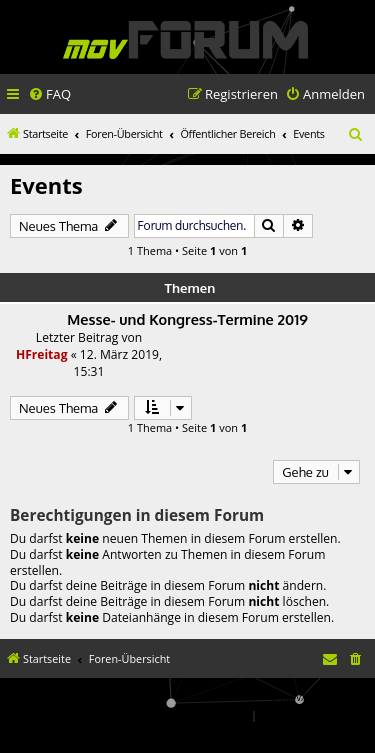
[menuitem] (49, 94)
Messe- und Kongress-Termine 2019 (187, 319)
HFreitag (42, 354)
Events (46, 185)
